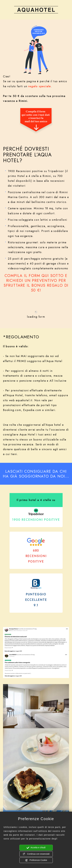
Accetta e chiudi (36, 848)
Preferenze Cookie (36, 860)
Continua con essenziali (36, 854)
